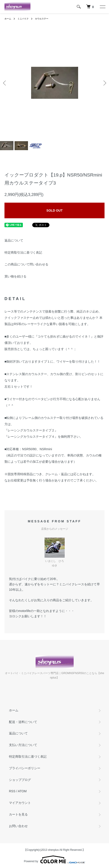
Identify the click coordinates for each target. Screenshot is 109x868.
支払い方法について (23, 745)
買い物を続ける (15, 276)
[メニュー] (102, 7)
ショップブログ (20, 780)
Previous (5, 83)
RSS (12, 791)
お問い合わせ (18, 826)
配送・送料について (23, 722)
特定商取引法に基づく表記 (23, 252)
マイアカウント (20, 803)
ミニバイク (23, 19)
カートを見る (18, 814)
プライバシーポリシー (25, 768)
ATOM (22, 791)
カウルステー (42, 19)
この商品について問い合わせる (26, 264)
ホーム (8, 19)
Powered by (54, 860)
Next (104, 83)
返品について (14, 240)
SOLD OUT (54, 210)
